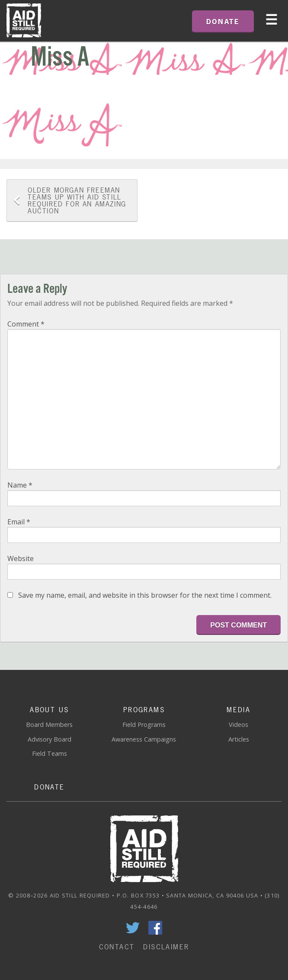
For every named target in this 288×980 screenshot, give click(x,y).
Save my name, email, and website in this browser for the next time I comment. (145, 595)
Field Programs (144, 725)
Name (20, 485)
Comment (26, 324)
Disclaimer (166, 947)
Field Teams (50, 753)
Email (19, 522)
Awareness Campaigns (144, 739)
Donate (49, 787)
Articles (239, 739)
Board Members (49, 725)
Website (21, 558)
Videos (238, 725)
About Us (49, 710)
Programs (144, 710)
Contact (117, 947)
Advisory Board (50, 739)
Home (24, 21)
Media (238, 710)
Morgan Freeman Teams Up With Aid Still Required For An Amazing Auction (77, 200)
